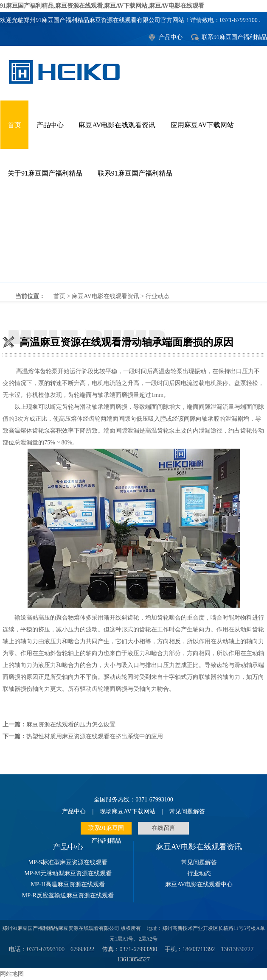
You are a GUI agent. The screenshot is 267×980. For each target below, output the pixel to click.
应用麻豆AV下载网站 (202, 125)
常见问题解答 (187, 811)
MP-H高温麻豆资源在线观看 (68, 884)
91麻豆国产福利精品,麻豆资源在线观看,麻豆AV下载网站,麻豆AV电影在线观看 (102, 6)
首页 (14, 125)
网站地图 (12, 974)
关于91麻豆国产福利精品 (45, 173)
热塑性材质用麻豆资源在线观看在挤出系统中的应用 (95, 736)
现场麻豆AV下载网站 (127, 811)
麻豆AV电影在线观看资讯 (117, 125)
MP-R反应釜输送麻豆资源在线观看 (68, 895)
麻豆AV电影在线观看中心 (199, 884)
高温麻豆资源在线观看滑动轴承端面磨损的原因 (133, 240)
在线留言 (163, 828)
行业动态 (157, 296)
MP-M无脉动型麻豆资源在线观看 (68, 873)
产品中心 (171, 37)
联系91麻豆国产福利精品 (234, 37)
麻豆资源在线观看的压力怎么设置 (71, 725)
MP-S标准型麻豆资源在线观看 (68, 862)
